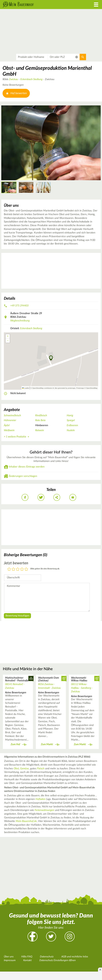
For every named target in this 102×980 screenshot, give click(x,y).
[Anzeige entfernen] (100, 970)
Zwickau (13, 79)
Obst (16, 769)
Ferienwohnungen (44, 810)
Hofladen (41, 799)
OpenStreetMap (92, 388)
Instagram (70, 937)
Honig (70, 416)
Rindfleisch (41, 416)
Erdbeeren (72, 425)
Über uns (9, 957)
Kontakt (27, 960)
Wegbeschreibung (20, 321)
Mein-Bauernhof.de (26, 821)
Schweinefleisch (12, 416)
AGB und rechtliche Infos (75, 957)
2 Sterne (13, 569)
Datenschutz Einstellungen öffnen (58, 960)
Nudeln (71, 430)
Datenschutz (47, 957)
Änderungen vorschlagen (23, 476)
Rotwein (40, 430)
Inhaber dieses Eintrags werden (27, 467)
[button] (51, 358)
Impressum (10, 960)
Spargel (71, 420)
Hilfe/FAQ (27, 957)
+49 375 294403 (19, 306)
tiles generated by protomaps (65, 388)
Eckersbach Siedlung (31, 79)
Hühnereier (10, 420)
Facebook (33, 937)
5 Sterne (26, 569)
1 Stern (9, 569)
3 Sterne (18, 569)
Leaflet (26, 388)
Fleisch (41, 769)
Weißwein (9, 430)
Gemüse (24, 769)
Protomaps (80, 388)
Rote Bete (40, 420)
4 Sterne (22, 569)
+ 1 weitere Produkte (17, 437)
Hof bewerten (16, 93)
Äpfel (7, 425)
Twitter (51, 937)
